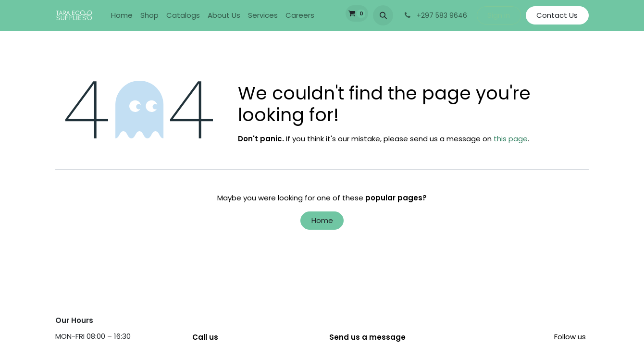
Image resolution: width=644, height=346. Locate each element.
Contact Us (557, 15)
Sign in (499, 15)
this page (511, 139)
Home (322, 220)
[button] (383, 15)
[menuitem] (122, 16)
